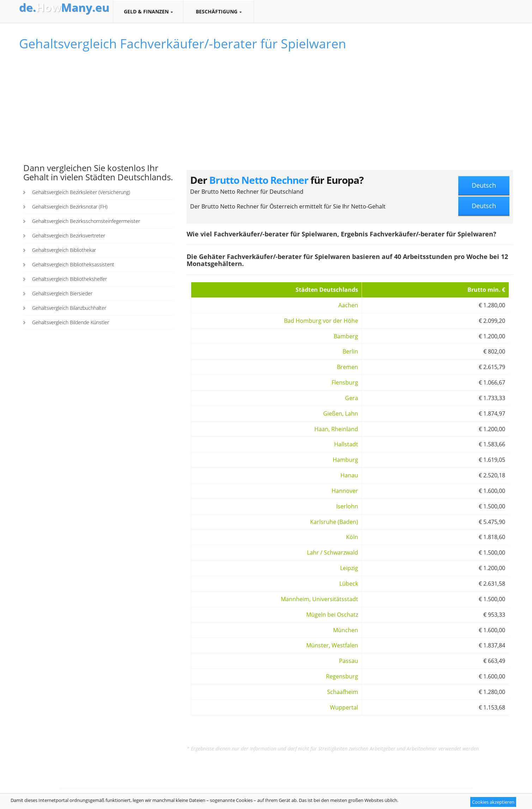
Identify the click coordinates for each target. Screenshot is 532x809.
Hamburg (345, 460)
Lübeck (349, 584)
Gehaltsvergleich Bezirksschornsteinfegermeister (86, 221)
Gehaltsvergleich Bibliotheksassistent (73, 264)
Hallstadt (346, 444)
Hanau (349, 475)
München (346, 630)
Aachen (348, 305)
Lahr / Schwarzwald (332, 553)
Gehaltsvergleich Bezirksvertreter (69, 236)
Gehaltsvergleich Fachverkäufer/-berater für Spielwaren (183, 44)
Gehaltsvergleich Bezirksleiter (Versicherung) (81, 192)
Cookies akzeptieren (493, 802)
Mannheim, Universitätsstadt (319, 599)
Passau (349, 661)
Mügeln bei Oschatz (332, 615)
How (64, 7)
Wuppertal (344, 707)
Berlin (350, 351)
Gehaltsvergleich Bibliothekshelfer (69, 279)
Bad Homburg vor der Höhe (321, 321)
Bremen (347, 367)
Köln (352, 537)
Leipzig (349, 568)
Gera (352, 398)
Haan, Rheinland (336, 429)
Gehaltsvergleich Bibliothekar (64, 250)
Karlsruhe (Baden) (334, 522)
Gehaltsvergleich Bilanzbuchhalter (69, 308)
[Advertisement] (98, 110)
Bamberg (346, 336)
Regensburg (342, 676)
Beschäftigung (219, 12)
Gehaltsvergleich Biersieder (62, 293)
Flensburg (345, 382)
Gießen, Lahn (341, 413)
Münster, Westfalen (332, 645)
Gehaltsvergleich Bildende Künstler (71, 322)
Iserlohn (347, 506)
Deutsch (484, 185)
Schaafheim (343, 692)
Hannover (345, 491)
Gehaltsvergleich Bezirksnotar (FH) (70, 207)
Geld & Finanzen (148, 12)
